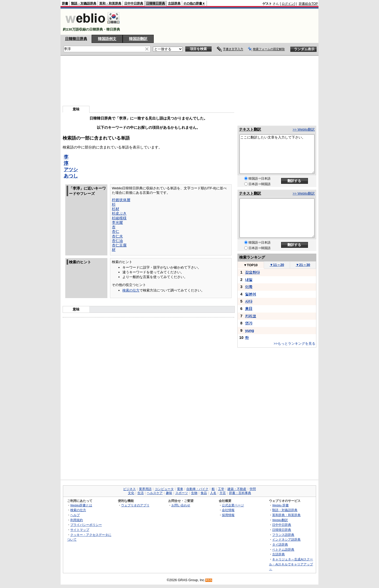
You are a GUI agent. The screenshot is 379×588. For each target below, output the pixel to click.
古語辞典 (174, 3)
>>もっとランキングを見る (295, 344)
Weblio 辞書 (280, 505)
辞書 (65, 3)
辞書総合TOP (308, 4)
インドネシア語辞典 (286, 539)
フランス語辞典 (283, 535)
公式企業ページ (233, 505)
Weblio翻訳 (280, 520)
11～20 (277, 265)
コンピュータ (164, 489)
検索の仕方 (131, 290)
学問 (253, 489)
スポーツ (182, 493)
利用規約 (77, 520)
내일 (249, 280)
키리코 (251, 316)
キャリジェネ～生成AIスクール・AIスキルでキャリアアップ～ (291, 564)
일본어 (251, 294)
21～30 (303, 265)
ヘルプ (75, 515)
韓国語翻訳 (138, 39)
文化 (131, 493)
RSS (209, 580)
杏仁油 (117, 241)
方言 (223, 493)
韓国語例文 (107, 39)
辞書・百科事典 (240, 493)
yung (250, 330)
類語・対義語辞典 (84, 3)
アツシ (71, 170)
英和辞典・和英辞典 (286, 515)
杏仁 (116, 231)
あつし (71, 176)
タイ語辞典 (280, 544)
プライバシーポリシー (86, 525)
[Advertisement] (222, 22)
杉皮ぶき (119, 213)
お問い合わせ (181, 505)
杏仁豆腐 (119, 245)
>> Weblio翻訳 (304, 129)
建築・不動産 (237, 489)
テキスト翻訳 (250, 129)
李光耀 (117, 223)
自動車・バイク (197, 489)
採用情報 (228, 515)
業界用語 (145, 489)
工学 (221, 489)
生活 (141, 493)
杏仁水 (117, 236)
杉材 (116, 209)
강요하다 (252, 272)
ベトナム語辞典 (283, 549)
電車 (180, 489)
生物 (194, 493)
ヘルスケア (155, 493)
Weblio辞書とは (81, 505)
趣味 (169, 493)
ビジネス (129, 489)
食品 (204, 493)
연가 (249, 323)
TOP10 (251, 265)
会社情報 (228, 510)
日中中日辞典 (134, 3)
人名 (213, 493)
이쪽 (249, 287)
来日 (249, 309)
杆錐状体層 (121, 200)
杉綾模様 (119, 218)
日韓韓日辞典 (156, 3)
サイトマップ (80, 530)
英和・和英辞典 (110, 3)
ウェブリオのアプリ (135, 505)
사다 (249, 301)
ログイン (288, 4)
